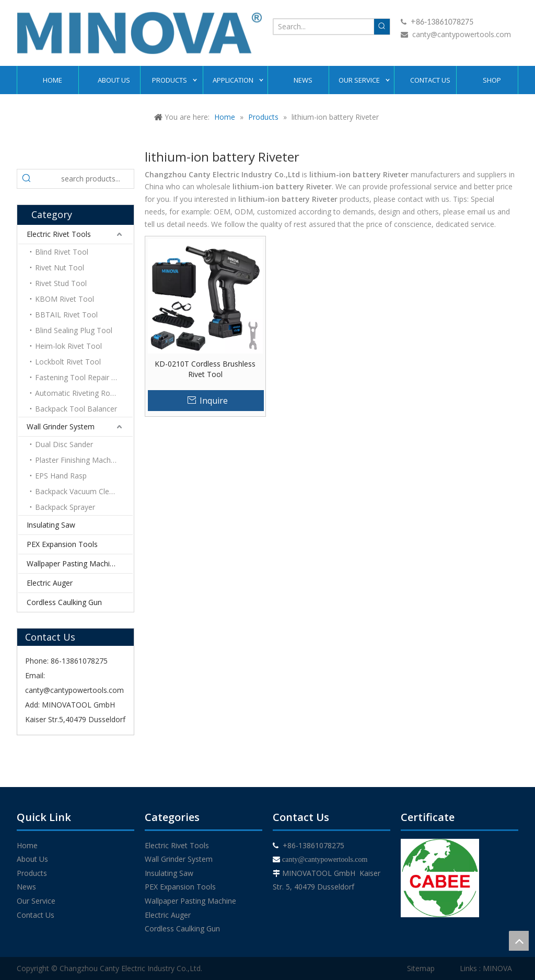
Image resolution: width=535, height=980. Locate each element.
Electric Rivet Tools (59, 234)
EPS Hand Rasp (61, 476)
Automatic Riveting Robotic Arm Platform (84, 393)
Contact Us (36, 915)
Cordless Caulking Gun (64, 602)
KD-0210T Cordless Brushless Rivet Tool (205, 369)
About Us (32, 859)
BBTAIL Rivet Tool (66, 315)
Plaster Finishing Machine (78, 460)
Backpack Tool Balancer (76, 409)
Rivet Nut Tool (60, 267)
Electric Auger (50, 583)
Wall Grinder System (61, 426)
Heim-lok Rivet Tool (68, 346)
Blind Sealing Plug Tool (74, 330)
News (26, 887)
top (519, 941)
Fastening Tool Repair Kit (78, 377)
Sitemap (421, 968)
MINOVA (497, 968)
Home (27, 845)
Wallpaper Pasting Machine (72, 563)
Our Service (36, 901)
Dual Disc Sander (64, 444)
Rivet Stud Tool (61, 283)
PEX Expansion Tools (62, 544)
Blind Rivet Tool (62, 252)
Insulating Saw (51, 525)
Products (32, 873)
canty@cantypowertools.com (462, 34)
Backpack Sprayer (65, 507)
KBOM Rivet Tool (65, 299)
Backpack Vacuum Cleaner (80, 491)
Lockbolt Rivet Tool (68, 362)
